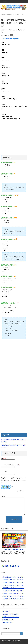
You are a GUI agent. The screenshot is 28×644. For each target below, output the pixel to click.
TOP (10, 15)
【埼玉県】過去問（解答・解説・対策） (13, 580)
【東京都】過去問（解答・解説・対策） (13, 577)
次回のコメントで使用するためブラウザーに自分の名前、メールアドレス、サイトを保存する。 (14, 480)
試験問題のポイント (8, 620)
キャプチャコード (22, 491)
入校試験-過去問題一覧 (11, 566)
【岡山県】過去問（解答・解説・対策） (13, 588)
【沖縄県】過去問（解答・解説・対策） (13, 599)
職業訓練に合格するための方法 (11, 617)
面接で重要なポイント (8, 622)
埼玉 (12, 35)
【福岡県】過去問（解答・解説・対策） (13, 593)
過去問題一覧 (6, 612)
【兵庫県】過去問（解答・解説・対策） (13, 585)
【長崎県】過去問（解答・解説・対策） (13, 596)
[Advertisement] (14, 138)
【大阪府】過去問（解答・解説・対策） (13, 583)
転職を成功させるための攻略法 (14, 550)
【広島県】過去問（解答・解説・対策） (13, 591)
